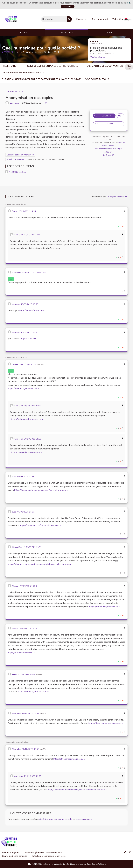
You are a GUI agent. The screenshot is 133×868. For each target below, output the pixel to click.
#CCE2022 (9, 52)
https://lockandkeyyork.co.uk (23, 653)
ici (128, 3)
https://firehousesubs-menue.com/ (28, 419)
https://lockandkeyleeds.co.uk (105, 607)
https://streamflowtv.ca (32, 310)
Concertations (67, 33)
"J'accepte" (67, 6)
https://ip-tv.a (28, 339)
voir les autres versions (113, 144)
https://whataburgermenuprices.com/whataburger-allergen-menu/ (41, 564)
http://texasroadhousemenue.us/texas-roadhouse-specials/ (78, 790)
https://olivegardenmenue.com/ (26, 452)
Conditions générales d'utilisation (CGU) (43, 852)
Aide (109, 33)
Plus (129, 67)
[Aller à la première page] (12, 19)
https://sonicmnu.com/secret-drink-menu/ (41, 525)
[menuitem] (82, 19)
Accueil (24, 33)
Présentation (10, 66)
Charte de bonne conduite (15, 856)
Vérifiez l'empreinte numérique (109, 149)
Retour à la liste (14, 92)
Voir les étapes (98, 57)
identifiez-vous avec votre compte (56, 819)
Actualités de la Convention (105, 66)
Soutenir (109, 116)
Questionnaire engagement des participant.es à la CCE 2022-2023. (42, 79)
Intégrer (109, 155)
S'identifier (117, 19)
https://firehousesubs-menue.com (106, 723)
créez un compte (84, 819)
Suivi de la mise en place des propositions (53, 66)
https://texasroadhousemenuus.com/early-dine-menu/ (42, 490)
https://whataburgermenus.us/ (23, 388)
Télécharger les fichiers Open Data (49, 856)
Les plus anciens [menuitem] (116, 197)
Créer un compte (101, 19)
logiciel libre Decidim (66, 864)
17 (121, 116)
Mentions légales (11, 852)
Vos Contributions (97, 79)
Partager (109, 152)
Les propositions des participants (23, 73)
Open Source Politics (96, 864)
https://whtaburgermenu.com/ (33, 692)
